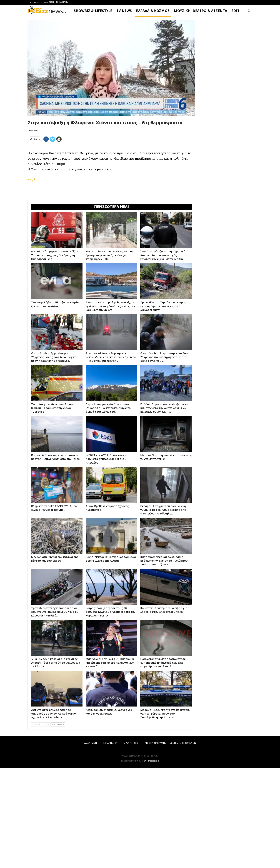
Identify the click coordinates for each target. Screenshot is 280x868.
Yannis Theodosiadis (150, 761)
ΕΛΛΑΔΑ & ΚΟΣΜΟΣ (153, 11)
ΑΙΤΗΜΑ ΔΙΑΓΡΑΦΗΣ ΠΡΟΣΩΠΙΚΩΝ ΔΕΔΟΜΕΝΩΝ (170, 743)
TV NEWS (124, 11)
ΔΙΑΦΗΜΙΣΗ (49, 2)
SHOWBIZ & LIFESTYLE (93, 11)
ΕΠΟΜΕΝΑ (58, 724)
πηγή (31, 180)
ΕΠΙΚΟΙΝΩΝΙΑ (62, 2)
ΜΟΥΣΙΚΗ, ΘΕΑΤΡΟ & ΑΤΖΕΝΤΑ (201, 11)
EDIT (235, 11)
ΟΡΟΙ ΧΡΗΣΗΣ (131, 743)
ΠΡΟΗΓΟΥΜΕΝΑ (41, 724)
